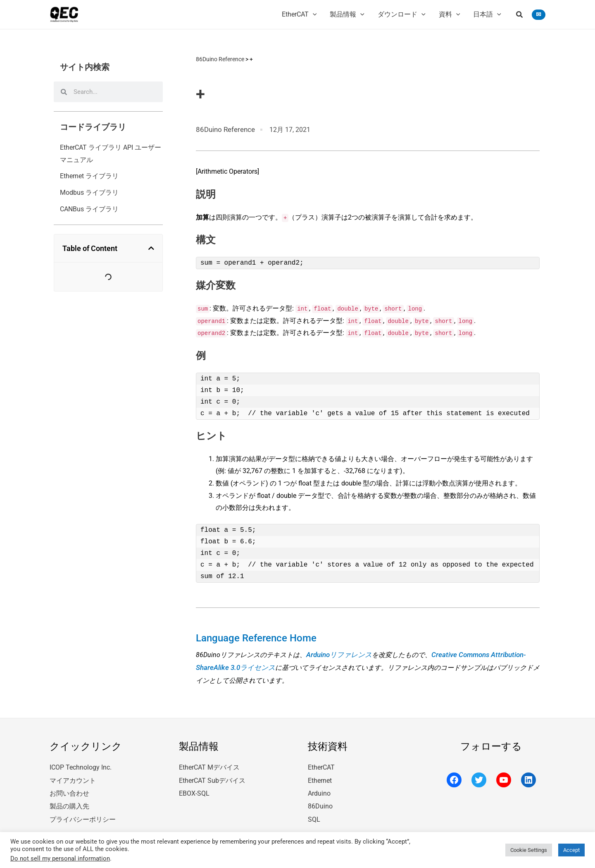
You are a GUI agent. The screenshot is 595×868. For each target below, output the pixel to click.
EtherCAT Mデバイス (209, 763)
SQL (314, 812)
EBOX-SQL (194, 787)
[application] (313, 14)
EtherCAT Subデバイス (212, 775)
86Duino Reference (220, 59)
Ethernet (320, 775)
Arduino (319, 787)
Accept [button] (571, 850)
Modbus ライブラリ (89, 192)
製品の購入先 (69, 800)
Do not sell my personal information (60, 858)
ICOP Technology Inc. (81, 763)
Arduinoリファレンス (337, 652)
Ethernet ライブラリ (89, 176)
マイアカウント (73, 775)
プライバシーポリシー (83, 812)
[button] (520, 16)
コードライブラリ (93, 127)
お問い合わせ (69, 787)
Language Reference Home (251, 636)
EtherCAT (321, 763)
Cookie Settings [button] (529, 850)
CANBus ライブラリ (89, 209)
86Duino (320, 800)
